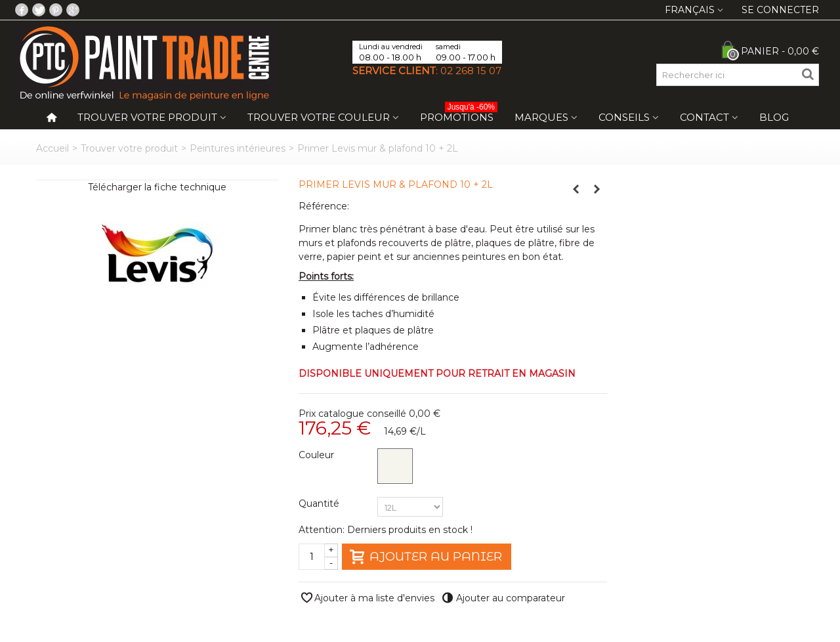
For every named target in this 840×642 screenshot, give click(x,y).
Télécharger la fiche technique (157, 187)
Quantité (320, 503)
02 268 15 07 (471, 71)
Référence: (324, 206)
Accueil (52, 148)
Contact (704, 117)
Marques (541, 117)
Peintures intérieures (238, 148)
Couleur (318, 455)
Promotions (459, 115)
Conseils (624, 117)
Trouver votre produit (147, 117)
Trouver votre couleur (319, 117)
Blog (774, 117)
